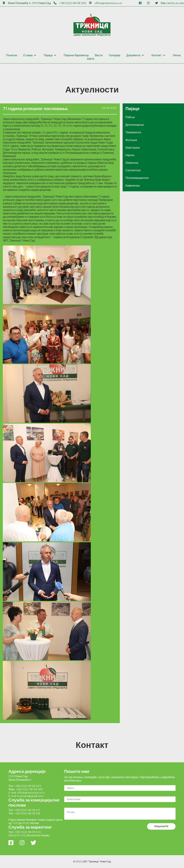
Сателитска (133, 170)
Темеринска (133, 132)
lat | (170, 3)
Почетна (12, 55)
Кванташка (133, 148)
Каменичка (132, 186)
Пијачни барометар (76, 55)
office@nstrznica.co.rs (108, 3)
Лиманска (132, 163)
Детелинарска (135, 125)
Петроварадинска (137, 178)
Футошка (131, 140)
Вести (99, 55)
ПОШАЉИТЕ (161, 826)
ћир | (164, 3)
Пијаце (50, 55)
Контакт (158, 55)
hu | (174, 3)
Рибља (130, 117)
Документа (135, 55)
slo (182, 3)
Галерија (114, 55)
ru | (179, 3)
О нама (30, 55)
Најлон (130, 155)
